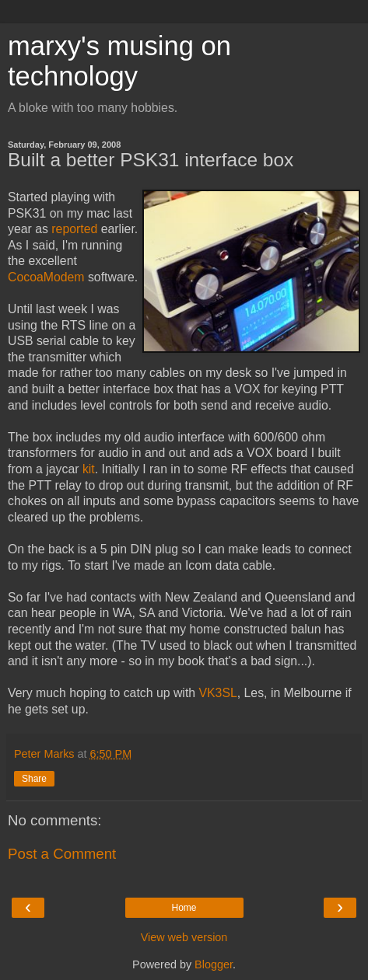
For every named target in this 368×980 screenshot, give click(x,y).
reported (74, 229)
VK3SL (217, 693)
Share (34, 779)
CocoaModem (46, 277)
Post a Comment (62, 854)
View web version (184, 937)
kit (89, 469)
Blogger (214, 964)
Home (184, 908)
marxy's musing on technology (119, 61)
